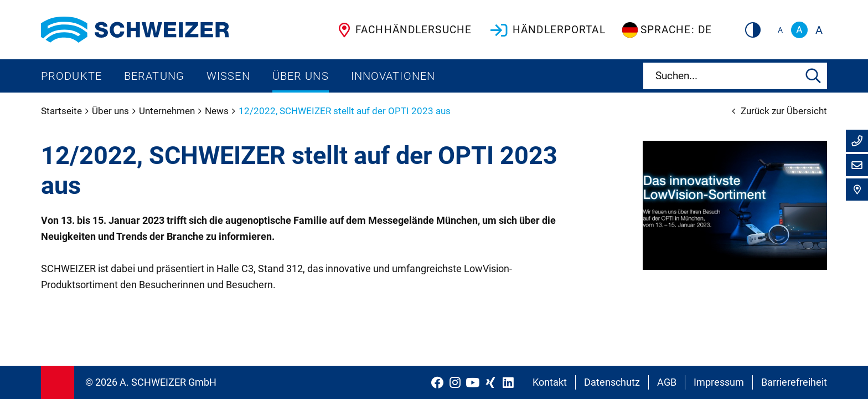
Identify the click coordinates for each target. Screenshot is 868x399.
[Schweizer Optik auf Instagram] (455, 382)
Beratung (154, 76)
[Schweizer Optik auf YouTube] (473, 382)
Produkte (71, 76)
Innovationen (393, 76)
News (218, 111)
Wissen (228, 76)
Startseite (63, 111)
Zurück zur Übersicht (779, 111)
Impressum (719, 382)
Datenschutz (612, 382)
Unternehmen (168, 111)
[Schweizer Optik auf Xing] (490, 382)
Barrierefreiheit (794, 382)
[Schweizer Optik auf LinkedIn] (508, 382)
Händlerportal (547, 30)
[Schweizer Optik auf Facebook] (437, 382)
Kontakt (550, 382)
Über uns (301, 76)
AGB (667, 382)
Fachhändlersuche (403, 30)
